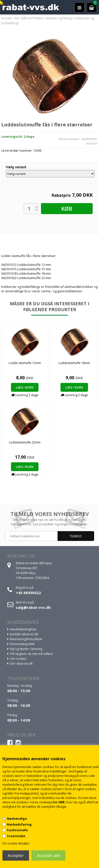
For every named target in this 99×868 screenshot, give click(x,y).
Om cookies (18, 659)
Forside (6, 18)
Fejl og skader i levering (26, 649)
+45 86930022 (28, 593)
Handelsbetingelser (23, 629)
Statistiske (16, 836)
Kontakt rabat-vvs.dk (24, 634)
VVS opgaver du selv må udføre (31, 654)
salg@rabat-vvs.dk (33, 607)
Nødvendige (17, 819)
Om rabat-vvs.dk (21, 664)
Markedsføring (19, 824)
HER (62, 802)
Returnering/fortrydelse (26, 639)
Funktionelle (17, 830)
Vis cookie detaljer (16, 843)
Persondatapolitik (22, 644)
